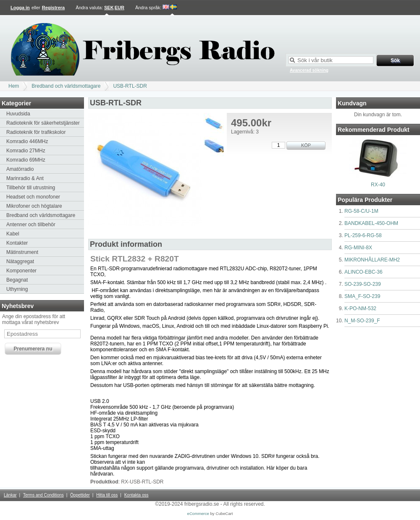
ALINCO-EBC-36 (364, 272)
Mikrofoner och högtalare (34, 206)
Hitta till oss (107, 495)
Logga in (20, 8)
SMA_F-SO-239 (362, 296)
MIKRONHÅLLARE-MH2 (372, 260)
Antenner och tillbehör (31, 225)
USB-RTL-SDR (130, 86)
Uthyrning (17, 289)
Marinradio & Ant (25, 178)
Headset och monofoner (33, 197)
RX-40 (378, 185)
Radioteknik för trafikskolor (36, 132)
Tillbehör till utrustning (31, 188)
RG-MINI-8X (358, 248)
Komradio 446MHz (27, 141)
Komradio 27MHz (26, 151)
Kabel (13, 234)
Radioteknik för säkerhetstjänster (43, 123)
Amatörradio (20, 169)
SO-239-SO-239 (363, 284)
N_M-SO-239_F (362, 321)
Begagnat (17, 280)
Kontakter (17, 243)
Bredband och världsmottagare (66, 86)
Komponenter (21, 271)
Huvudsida (18, 114)
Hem (14, 86)
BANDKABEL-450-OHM (371, 223)
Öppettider (80, 495)
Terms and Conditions (43, 495)
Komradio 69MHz (26, 160)
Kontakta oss (136, 495)
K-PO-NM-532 (360, 308)
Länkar (10, 495)
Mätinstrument (22, 252)
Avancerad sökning (309, 70)
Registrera (53, 8)
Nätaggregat (20, 261)
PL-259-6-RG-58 (363, 235)
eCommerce (198, 513)
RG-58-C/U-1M (361, 211)
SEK (109, 8)
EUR (119, 8)
